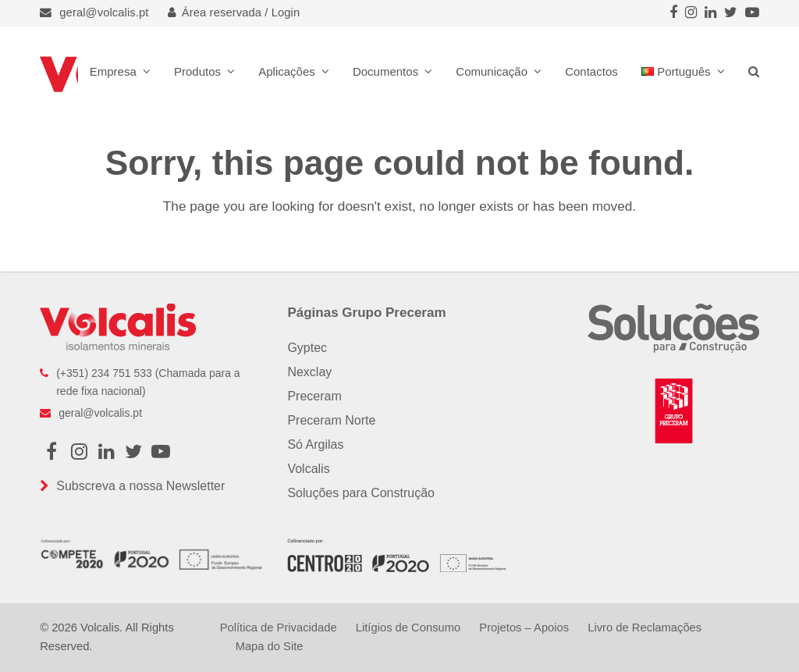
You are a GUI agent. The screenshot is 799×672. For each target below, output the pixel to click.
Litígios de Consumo (408, 628)
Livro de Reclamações (645, 628)
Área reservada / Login (234, 12)
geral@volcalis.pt (104, 12)
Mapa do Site (270, 646)
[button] (754, 71)
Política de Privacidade (279, 628)
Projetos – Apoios (524, 628)
